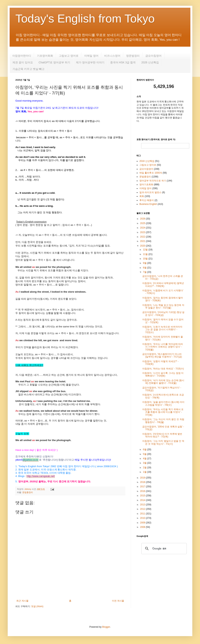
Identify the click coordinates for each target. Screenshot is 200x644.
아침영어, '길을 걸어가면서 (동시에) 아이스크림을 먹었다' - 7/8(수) (163, 403)
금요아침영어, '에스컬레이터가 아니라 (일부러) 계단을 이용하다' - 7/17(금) (162, 355)
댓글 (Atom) (37, 606)
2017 (143, 487)
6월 (145, 449)
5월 (145, 454)
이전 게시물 (118, 601)
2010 (143, 518)
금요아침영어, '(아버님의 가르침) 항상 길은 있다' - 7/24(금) (163, 314)
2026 (143, 219)
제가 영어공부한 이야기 (90, 62)
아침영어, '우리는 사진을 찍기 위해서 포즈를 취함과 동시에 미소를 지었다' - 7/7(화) (163, 412)
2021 (143, 241)
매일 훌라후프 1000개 (151, 173)
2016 (143, 491)
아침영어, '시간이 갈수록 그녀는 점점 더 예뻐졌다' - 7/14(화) (163, 374)
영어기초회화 (146, 185)
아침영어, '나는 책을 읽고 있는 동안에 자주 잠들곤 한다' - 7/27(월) (163, 306)
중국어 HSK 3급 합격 (123, 62)
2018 (143, 482)
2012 (143, 509)
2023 (143, 232)
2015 (143, 496)
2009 (143, 523)
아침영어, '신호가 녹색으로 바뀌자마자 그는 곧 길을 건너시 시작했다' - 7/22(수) (162, 330)
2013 (143, 505)
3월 (145, 463)
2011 (143, 514)
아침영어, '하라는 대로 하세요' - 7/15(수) (163, 369)
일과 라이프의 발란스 (150, 192)
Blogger (106, 627)
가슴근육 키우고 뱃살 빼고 (28, 69)
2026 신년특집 (150, 62)
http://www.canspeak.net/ (41, 476)
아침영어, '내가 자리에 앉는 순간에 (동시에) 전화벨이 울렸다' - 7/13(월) (163, 382)
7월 (145, 272)
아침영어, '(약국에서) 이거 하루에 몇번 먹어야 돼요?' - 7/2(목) (162, 435)
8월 (145, 268)
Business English (148, 204)
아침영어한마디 (22, 56)
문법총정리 (28, 492)
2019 (143, 478)
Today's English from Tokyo (85, 19)
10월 (146, 259)
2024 (143, 228)
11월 (146, 254)
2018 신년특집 (147, 161)
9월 (145, 263)
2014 (143, 500)
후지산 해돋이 (147, 200)
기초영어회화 (45, 56)
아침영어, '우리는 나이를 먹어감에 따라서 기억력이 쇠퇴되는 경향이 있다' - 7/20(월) (163, 347)
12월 (146, 250)
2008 (143, 527)
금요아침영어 (153, 56)
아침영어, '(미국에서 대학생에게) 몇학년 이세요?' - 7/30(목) (163, 285)
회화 (142, 196)
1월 (145, 472)
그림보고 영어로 (69, 56)
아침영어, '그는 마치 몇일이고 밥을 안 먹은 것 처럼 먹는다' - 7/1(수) (163, 442)
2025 (143, 223)
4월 (145, 459)
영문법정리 (133, 56)
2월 (145, 468)
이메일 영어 (91, 56)
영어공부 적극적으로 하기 (153, 181)
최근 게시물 (22, 601)
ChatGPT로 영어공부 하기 (54, 62)
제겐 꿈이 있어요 (23, 62)
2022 (143, 237)
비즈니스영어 (112, 56)
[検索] (163, 549)
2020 (143, 246)
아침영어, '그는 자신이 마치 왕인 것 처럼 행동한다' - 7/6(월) (163, 421)
